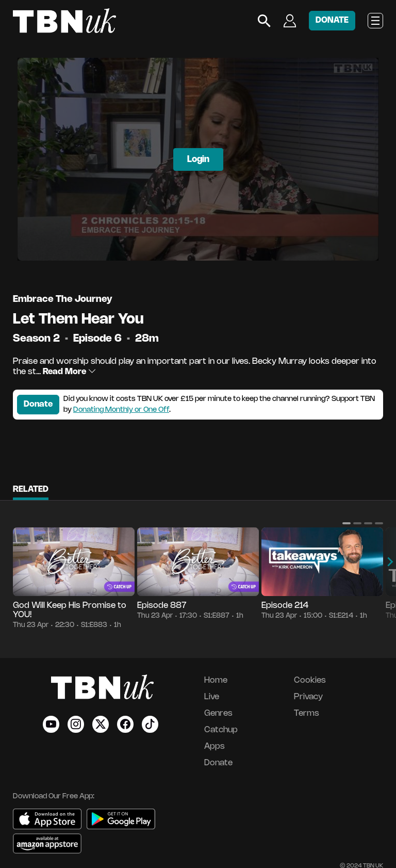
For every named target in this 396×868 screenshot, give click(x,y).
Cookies (310, 680)
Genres (218, 713)
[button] (346, 523)
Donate (38, 404)
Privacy (308, 697)
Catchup (221, 730)
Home (216, 680)
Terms (307, 713)
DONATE (332, 20)
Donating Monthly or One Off (121, 410)
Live (212, 697)
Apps (214, 746)
